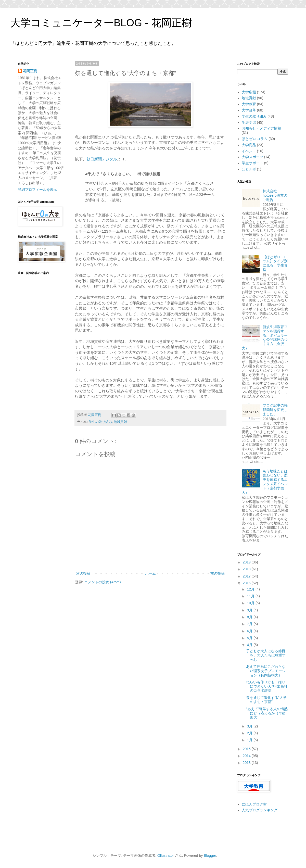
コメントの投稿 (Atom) (103, 582)
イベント (249, 151)
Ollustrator (166, 856)
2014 (247, 756)
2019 (247, 562)
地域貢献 (120, 422)
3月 (250, 726)
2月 (250, 733)
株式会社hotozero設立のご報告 (275, 195)
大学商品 (249, 145)
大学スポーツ (252, 157)
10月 (251, 603)
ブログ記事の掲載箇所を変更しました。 (275, 410)
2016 (247, 583)
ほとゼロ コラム (255, 139)
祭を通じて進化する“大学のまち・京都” (266, 700)
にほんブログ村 (254, 804)
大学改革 (249, 110)
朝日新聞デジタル (102, 159)
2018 (247, 569)
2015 (247, 749)
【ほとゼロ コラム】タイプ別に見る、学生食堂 (275, 263)
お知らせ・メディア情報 (261, 128)
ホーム (150, 573)
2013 (247, 763)
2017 (247, 576)
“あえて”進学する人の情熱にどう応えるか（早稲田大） (267, 713)
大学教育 (249, 104)
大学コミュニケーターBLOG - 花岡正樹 (101, 23)
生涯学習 (249, 122)
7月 (250, 624)
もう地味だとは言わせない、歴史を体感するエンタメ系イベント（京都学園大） (265, 482)
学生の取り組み (100, 422)
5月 (250, 638)
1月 (250, 740)
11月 (251, 596)
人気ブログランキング (260, 810)
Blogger (210, 856)
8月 (250, 617)
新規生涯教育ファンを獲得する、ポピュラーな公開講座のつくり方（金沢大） (265, 337)
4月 (250, 645)
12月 (251, 589)
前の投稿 (218, 573)
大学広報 (249, 92)
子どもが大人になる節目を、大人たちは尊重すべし (266, 655)
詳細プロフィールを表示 (37, 190)
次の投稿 (83, 573)
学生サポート (252, 163)
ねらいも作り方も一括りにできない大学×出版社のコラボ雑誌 (267, 686)
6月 (250, 631)
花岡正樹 (30, 71)
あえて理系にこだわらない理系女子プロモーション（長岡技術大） (266, 671)
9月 (250, 610)
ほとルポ (249, 169)
